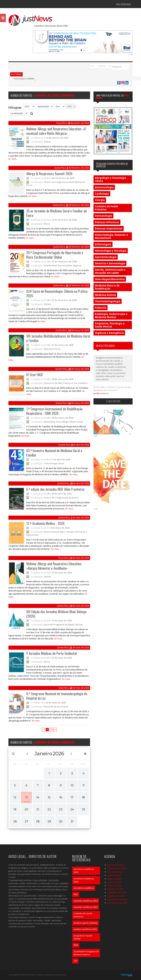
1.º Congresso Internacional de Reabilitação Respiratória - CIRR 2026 (54, 411)
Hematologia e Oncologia (111, 251)
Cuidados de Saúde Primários (107, 208)
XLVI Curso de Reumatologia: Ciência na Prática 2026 (57, 293)
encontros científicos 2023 (84, 871)
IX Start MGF (35, 375)
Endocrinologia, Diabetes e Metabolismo (111, 236)
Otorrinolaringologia (108, 301)
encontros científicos (84, 888)
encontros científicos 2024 (84, 880)
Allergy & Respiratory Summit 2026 (49, 174)
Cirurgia (100, 200)
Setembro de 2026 (117, 892)
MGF (76, 894)
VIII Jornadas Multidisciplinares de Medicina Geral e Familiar (58, 338)
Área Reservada (124, 4)
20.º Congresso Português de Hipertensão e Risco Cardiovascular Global (55, 255)
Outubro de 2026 (116, 896)
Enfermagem (103, 244)
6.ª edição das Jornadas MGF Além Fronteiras (55, 489)
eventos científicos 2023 (85, 929)
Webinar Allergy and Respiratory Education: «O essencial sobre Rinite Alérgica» (56, 131)
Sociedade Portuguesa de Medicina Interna (86, 953)
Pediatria (101, 308)
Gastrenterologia (106, 257)
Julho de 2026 (114, 886)
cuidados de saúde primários (83, 915)
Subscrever (113, 401)
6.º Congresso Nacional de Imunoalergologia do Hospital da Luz (57, 696)
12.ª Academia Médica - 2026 (45, 523)
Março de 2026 (115, 872)
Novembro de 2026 (117, 899)
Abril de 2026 (114, 875)
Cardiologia (102, 194)
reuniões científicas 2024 (86, 901)
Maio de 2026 (114, 879)
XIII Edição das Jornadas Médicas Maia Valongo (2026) (56, 614)
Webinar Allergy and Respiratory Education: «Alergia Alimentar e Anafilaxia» (54, 566)
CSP (75, 961)
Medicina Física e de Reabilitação (107, 287)
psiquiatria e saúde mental (83, 937)
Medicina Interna (105, 295)
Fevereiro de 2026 (117, 868)
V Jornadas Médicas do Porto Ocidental (51, 653)
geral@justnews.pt (101, 393)
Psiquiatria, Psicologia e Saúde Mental (110, 325)
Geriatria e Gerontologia (110, 263)
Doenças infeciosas (107, 222)
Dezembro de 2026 (117, 903)
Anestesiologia (104, 187)
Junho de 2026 (115, 882)
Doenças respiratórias (109, 228)
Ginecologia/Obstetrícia (110, 279)
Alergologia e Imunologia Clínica (110, 179)
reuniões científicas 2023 (86, 907)
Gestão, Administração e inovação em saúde (110, 271)
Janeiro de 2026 (116, 865)
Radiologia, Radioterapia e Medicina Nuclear (111, 315)
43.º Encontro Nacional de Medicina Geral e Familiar (54, 453)
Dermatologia (103, 216)
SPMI (76, 945)
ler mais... (13, 159)
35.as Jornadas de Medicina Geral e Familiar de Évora (57, 213)
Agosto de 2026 (115, 889)
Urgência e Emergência (109, 333)
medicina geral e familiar (86, 923)
